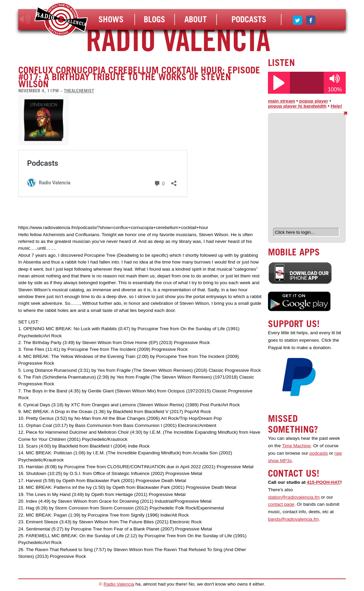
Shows (111, 19)
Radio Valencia (119, 584)
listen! (25, 19)
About (196, 19)
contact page (281, 504)
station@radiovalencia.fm (294, 497)
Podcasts (249, 19)
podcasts (319, 453)
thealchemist (79, 91)
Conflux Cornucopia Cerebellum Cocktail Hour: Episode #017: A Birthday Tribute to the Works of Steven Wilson (139, 77)
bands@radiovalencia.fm (293, 519)
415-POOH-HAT (324, 482)
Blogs (154, 19)
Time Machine (297, 446)
